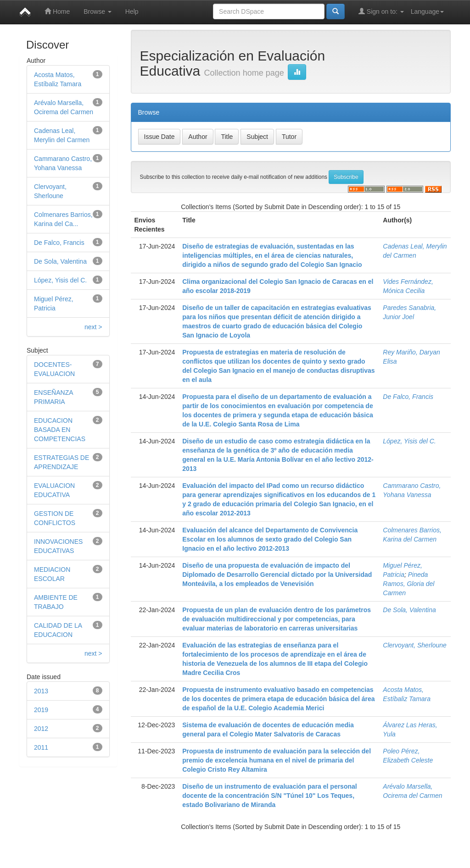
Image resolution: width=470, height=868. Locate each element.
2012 (41, 729)
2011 (41, 747)
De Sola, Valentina (60, 261)
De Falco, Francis (59, 243)
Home (57, 11)
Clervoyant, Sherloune (415, 645)
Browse (98, 11)
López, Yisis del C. (60, 280)
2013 (41, 691)
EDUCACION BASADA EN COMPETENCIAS (60, 430)
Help (132, 11)
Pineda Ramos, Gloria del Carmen (408, 584)
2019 (41, 710)
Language (427, 11)
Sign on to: (381, 11)
